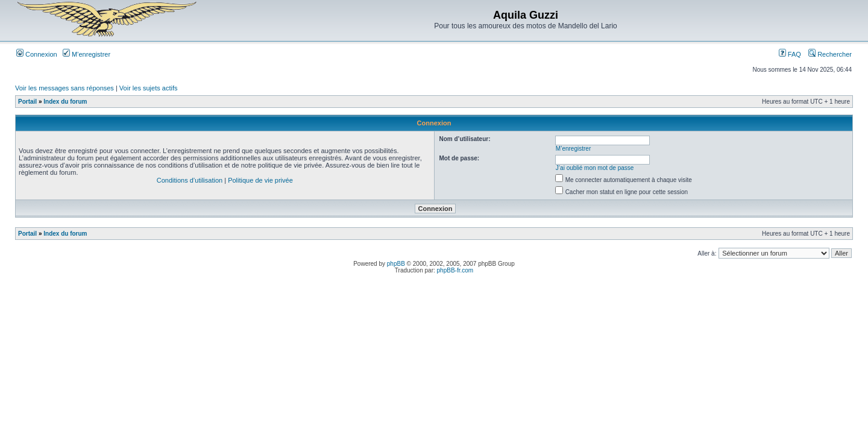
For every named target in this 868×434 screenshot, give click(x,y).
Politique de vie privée (260, 180)
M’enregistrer (86, 54)
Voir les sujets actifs (149, 88)
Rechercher (830, 54)
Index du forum (65, 102)
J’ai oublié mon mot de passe (595, 168)
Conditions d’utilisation (190, 180)
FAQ (790, 54)
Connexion (37, 54)
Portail (27, 102)
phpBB (396, 264)
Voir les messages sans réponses (64, 88)
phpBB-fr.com (455, 270)
